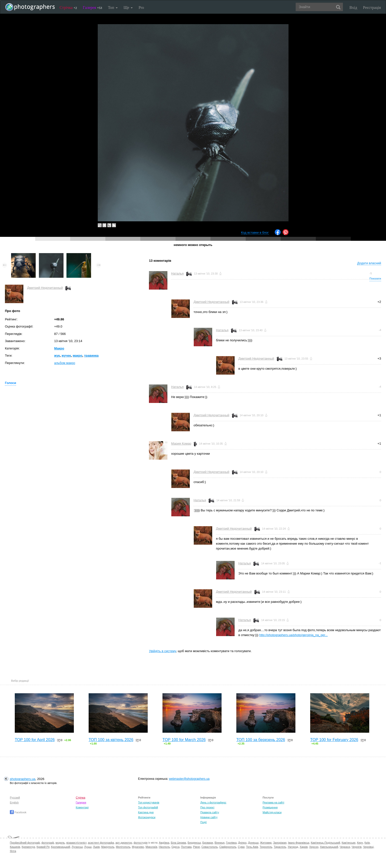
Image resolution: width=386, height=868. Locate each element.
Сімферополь (228, 847)
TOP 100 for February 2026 (334, 740)
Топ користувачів (149, 802)
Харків (304, 847)
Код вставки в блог (255, 233)
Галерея (93, 8)
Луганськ (77, 847)
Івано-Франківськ (299, 843)
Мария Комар (181, 443)
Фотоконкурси (147, 817)
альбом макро (65, 363)
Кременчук (28, 847)
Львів (96, 847)
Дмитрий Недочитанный (45, 288)
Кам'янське (349, 843)
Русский (15, 798)
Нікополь (164, 847)
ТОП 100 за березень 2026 (261, 740)
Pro (141, 8)
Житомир (266, 843)
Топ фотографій (148, 807)
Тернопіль (266, 847)
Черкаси (345, 847)
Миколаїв (151, 847)
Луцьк (88, 847)
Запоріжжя (280, 843)
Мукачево (138, 847)
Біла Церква (178, 843)
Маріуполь (108, 847)
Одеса (176, 847)
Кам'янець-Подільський (325, 843)
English (14, 802)
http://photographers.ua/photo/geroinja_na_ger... (293, 635)
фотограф (48, 843)
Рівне (196, 847)
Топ (113, 8)
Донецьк (253, 843)
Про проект (207, 807)
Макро (59, 348)
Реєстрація (372, 8)
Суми (241, 847)
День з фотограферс (213, 802)
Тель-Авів (252, 847)
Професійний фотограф (25, 843)
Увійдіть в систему (162, 651)
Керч (360, 843)
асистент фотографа (101, 843)
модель (60, 843)
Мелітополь (123, 847)
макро (77, 356)
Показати (375, 278)
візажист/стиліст (76, 843)
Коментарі (82, 807)
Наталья (177, 273)
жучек (66, 356)
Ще (128, 8)
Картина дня (146, 812)
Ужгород (293, 847)
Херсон (314, 847)
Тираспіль (280, 847)
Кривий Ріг (43, 847)
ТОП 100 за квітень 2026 (111, 740)
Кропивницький (61, 847)
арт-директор (124, 843)
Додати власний (369, 263)
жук (57, 356)
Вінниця (220, 843)
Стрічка (68, 8)
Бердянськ (194, 843)
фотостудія (141, 843)
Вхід (353, 8)
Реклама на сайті (273, 802)
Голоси (10, 383)
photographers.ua (23, 779)
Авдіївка (164, 843)
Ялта (13, 851)
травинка (91, 356)
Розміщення (270, 807)
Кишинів (15, 847)
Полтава (186, 847)
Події (204, 822)
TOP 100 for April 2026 (35, 740)
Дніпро (242, 843)
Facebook (18, 812)
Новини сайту (209, 817)
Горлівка (231, 843)
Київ (367, 843)
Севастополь (209, 847)
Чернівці (368, 847)
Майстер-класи (272, 812)
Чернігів (356, 847)
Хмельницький (329, 847)
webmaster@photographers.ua (189, 779)
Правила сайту (210, 812)
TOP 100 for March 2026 (184, 740)
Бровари (208, 843)
